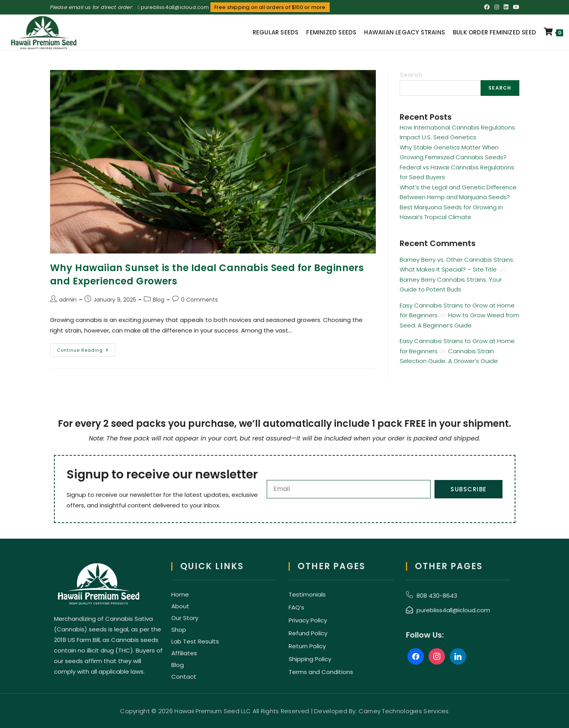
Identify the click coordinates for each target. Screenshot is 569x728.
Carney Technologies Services (404, 711)
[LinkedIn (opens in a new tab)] (506, 7)
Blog (159, 300)
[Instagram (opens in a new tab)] (497, 7)
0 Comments (199, 300)
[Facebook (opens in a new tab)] (487, 7)
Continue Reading (86, 348)
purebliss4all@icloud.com (175, 7)
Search (411, 75)
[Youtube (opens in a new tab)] (515, 7)
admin (68, 300)
